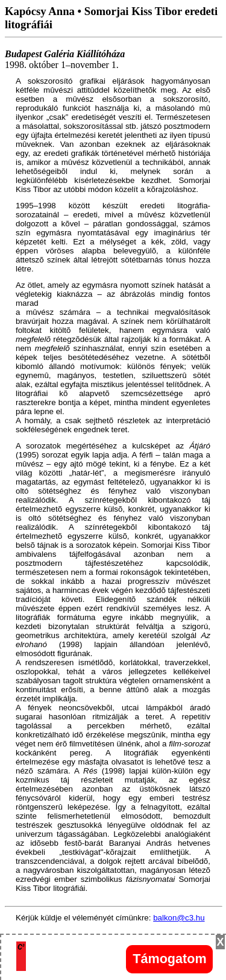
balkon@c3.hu (179, 918)
